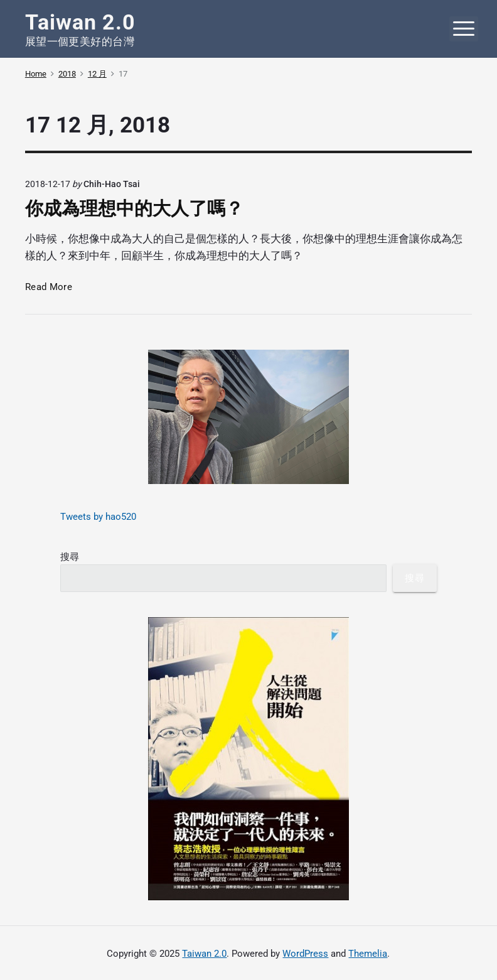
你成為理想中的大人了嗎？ (134, 208)
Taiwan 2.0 (204, 954)
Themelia (368, 954)
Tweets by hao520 (98, 517)
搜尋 (70, 557)
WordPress (305, 954)
